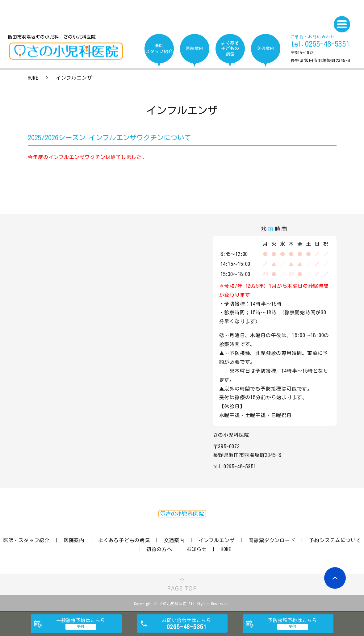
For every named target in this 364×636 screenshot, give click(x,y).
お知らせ (197, 549)
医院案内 (74, 540)
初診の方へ (159, 549)
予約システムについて (335, 540)
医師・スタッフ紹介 (26, 540)
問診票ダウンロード (272, 540)
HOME (33, 78)
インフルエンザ (217, 540)
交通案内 (174, 540)
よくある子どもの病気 (124, 540)
